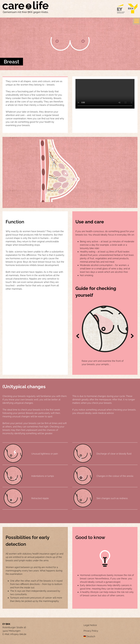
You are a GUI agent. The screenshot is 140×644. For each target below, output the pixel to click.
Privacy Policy (91, 631)
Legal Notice (90, 625)
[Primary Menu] (136, 21)
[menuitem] (111, 636)
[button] (78, 336)
